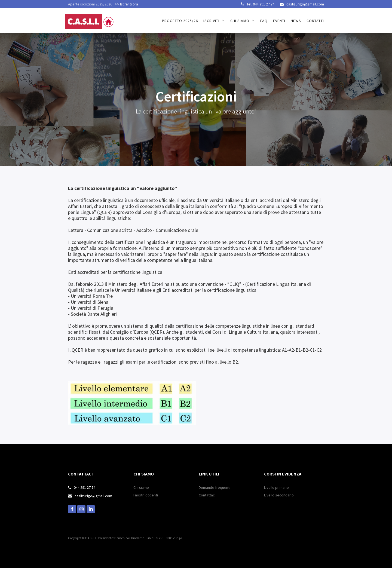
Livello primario (276, 487)
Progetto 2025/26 (180, 21)
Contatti (315, 21)
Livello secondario (279, 495)
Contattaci (207, 495)
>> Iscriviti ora (126, 4)
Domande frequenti (215, 487)
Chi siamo (141, 487)
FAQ (264, 21)
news (296, 21)
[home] (91, 19)
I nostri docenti (146, 495)
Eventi (279, 21)
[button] (214, 21)
